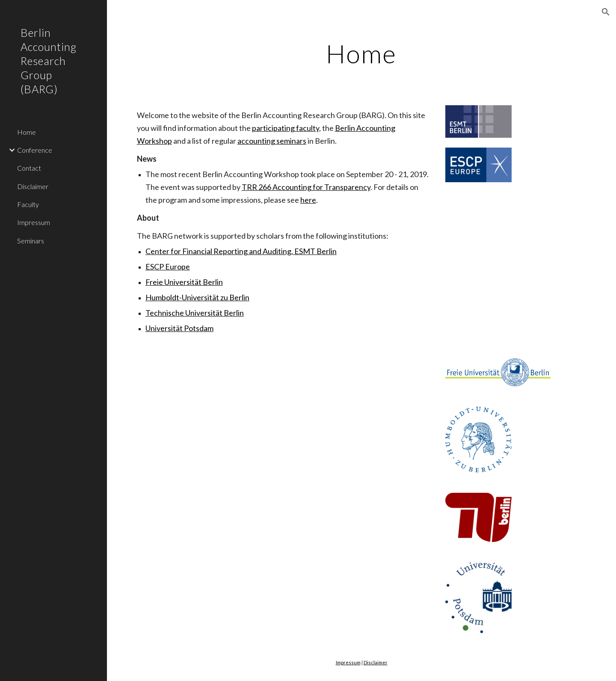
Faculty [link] (28, 204)
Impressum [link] (34, 222)
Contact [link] (29, 168)
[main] (361, 53)
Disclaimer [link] (33, 186)
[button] (606, 12)
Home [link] (27, 132)
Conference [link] (35, 150)
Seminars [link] (31, 241)
